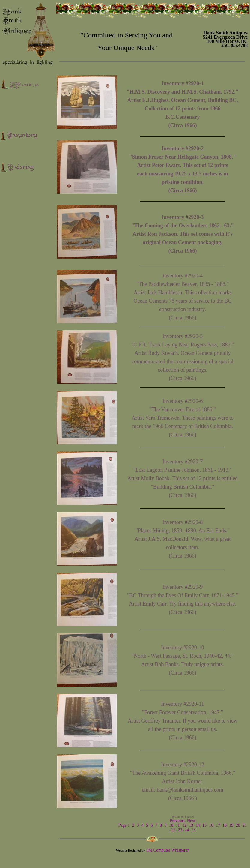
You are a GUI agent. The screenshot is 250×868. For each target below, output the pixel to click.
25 (193, 830)
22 (173, 830)
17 (218, 825)
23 (180, 830)
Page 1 (124, 825)
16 (211, 825)
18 (225, 825)
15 (204, 825)
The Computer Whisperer (167, 850)
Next (191, 821)
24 (187, 830)
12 (184, 825)
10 (171, 825)
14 (198, 825)
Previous (177, 821)
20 (238, 825)
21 (245, 825)
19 (231, 825)
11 (178, 825)
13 (191, 825)
